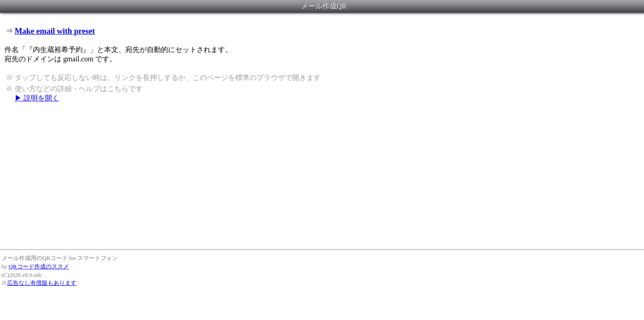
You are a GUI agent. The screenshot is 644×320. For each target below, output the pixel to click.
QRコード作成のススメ (39, 266)
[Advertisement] (322, 176)
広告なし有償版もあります (42, 283)
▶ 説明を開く (37, 98)
